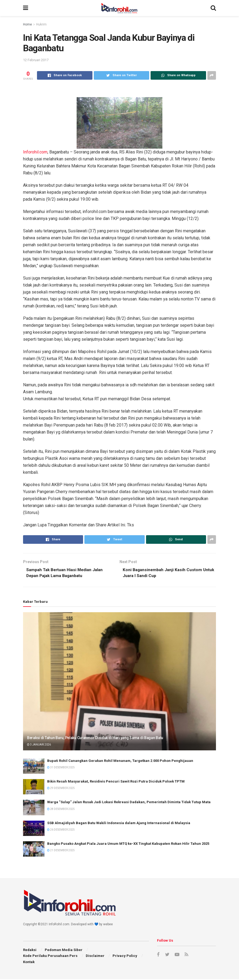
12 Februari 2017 (36, 60)
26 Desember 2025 (61, 830)
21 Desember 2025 (61, 851)
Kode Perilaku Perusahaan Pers (50, 957)
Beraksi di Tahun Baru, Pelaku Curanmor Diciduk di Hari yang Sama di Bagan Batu (95, 739)
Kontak (29, 963)
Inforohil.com (35, 152)
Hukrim (41, 24)
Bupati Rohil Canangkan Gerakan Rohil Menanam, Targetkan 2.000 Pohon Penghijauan (120, 761)
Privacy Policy (125, 957)
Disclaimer (95, 957)
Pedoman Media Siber (64, 951)
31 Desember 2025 (61, 768)
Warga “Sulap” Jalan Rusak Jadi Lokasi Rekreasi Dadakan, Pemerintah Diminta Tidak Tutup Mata (129, 803)
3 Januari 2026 (39, 745)
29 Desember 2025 (61, 789)
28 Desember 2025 (61, 810)
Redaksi (30, 951)
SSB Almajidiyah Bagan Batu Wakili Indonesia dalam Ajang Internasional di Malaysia (119, 824)
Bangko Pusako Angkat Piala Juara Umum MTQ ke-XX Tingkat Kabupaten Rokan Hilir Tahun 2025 (128, 844)
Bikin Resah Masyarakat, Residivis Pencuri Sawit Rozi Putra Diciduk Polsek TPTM (116, 782)
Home (27, 24)
